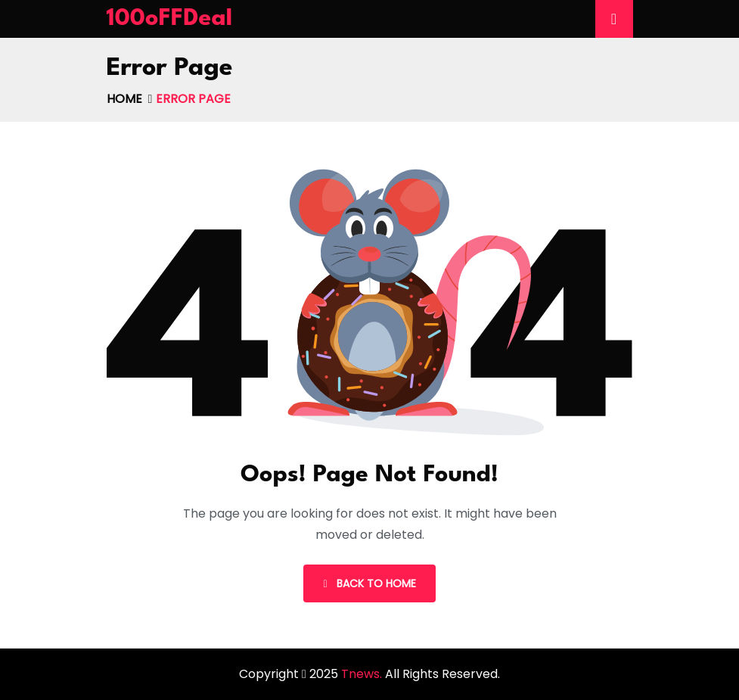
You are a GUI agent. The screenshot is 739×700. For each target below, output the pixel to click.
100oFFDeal (170, 19)
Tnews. (363, 674)
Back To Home (369, 583)
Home (124, 99)
